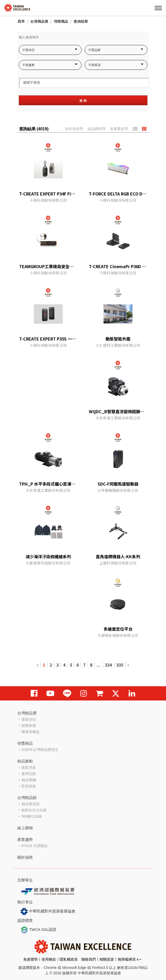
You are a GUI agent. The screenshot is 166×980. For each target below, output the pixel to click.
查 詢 (83, 100)
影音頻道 (29, 786)
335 (120, 665)
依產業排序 (119, 129)
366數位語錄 (32, 816)
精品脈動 (25, 761)
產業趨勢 (25, 839)
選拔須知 (29, 719)
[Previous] (38, 665)
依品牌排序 (97, 129)
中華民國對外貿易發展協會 (48, 911)
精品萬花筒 (30, 804)
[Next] (128, 665)
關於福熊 (25, 857)
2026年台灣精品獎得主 (40, 750)
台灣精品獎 (39, 21)
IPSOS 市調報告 (35, 846)
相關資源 (107, 959)
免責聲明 (30, 959)
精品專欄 (29, 780)
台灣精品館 (27, 798)
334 (108, 665)
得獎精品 (61, 21)
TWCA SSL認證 (38, 930)
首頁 (21, 21)
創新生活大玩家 (34, 810)
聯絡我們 (89, 959)
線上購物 (25, 828)
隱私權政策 (69, 959)
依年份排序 (74, 129)
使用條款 (49, 959)
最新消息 (29, 767)
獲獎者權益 (30, 732)
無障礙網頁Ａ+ (130, 959)
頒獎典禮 (29, 726)
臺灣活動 (29, 774)
